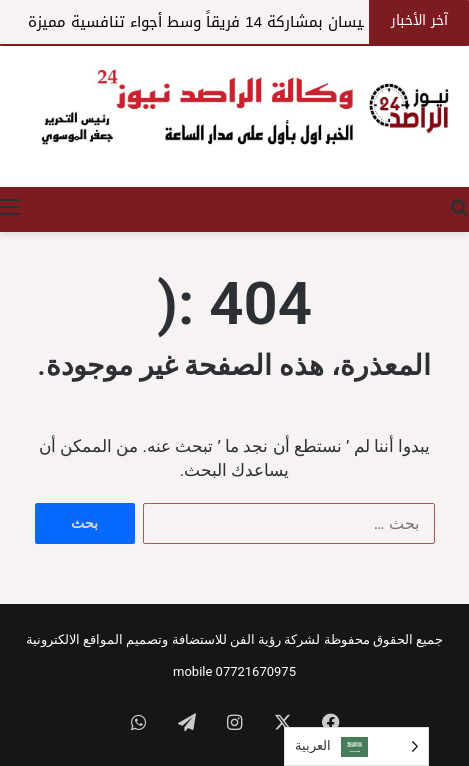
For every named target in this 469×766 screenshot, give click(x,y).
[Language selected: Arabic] (356, 746)
